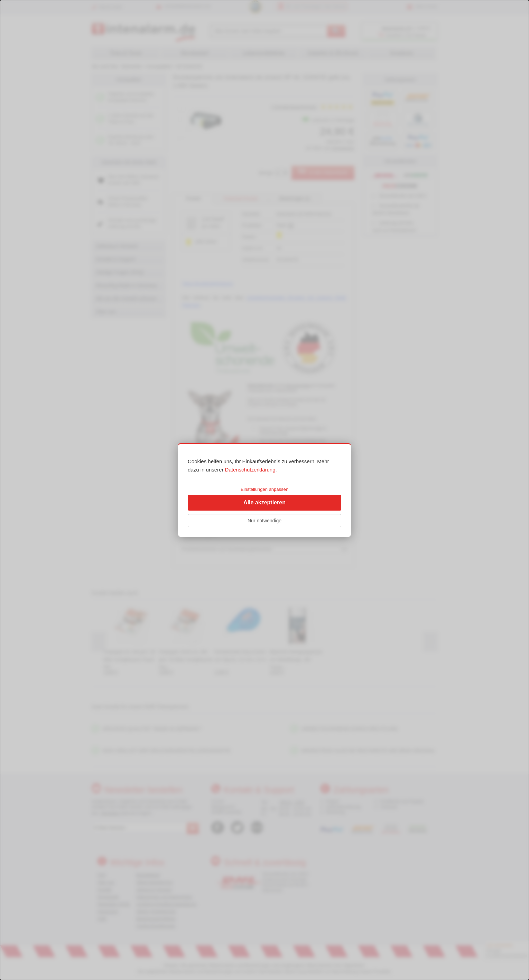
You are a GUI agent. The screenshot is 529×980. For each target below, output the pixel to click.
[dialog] (264, 490)
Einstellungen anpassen (264, 489)
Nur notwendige (264, 521)
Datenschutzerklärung (250, 470)
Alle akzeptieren (264, 502)
